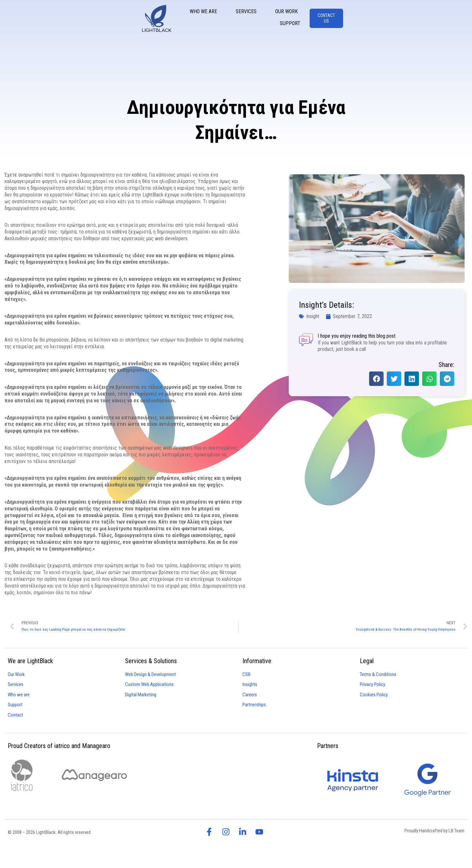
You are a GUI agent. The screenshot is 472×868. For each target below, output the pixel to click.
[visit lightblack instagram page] (228, 832)
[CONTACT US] (446, 20)
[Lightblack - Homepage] (26, 20)
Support (393, 19)
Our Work (353, 19)
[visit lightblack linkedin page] (244, 832)
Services (313, 19)
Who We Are (270, 19)
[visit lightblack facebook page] (211, 832)
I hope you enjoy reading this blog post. (357, 336)
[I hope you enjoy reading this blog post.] (306, 340)
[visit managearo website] (94, 775)
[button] (376, 379)
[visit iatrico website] (22, 775)
